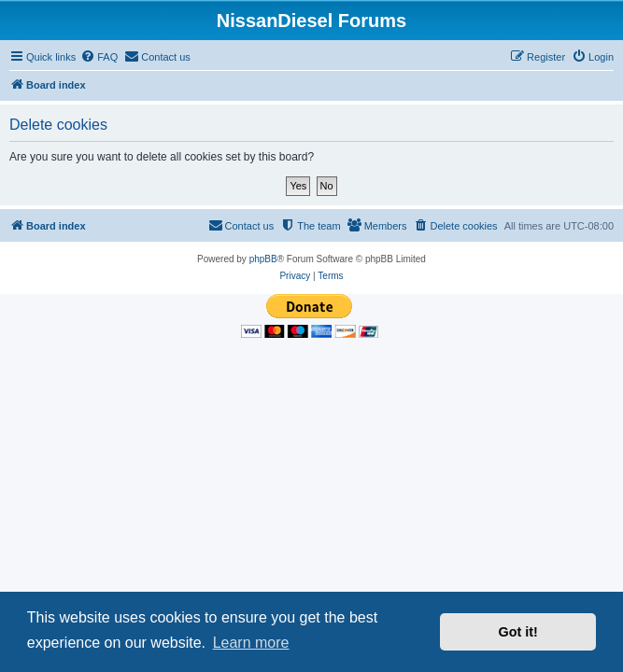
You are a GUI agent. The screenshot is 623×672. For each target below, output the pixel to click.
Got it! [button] (518, 632)
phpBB (263, 259)
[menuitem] (99, 57)
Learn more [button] (251, 643)
